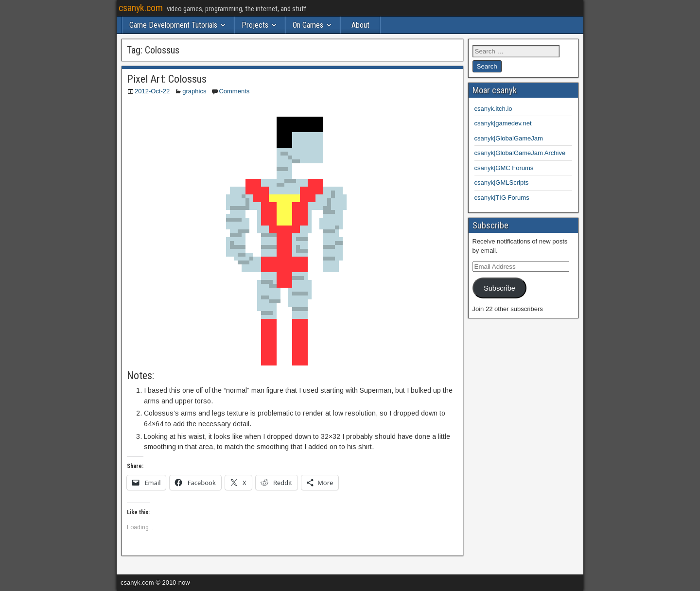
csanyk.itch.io (493, 109)
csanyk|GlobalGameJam (509, 138)
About (360, 25)
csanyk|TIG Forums (502, 198)
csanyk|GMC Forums (504, 168)
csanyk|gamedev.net (503, 123)
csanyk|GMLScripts (502, 183)
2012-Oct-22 (152, 91)
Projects (255, 25)
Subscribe (499, 288)
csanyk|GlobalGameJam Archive (520, 153)
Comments (234, 91)
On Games (308, 25)
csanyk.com (141, 8)
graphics (194, 91)
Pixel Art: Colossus (167, 79)
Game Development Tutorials (173, 25)
